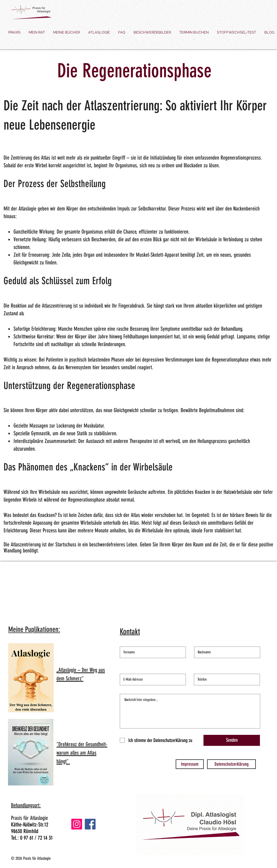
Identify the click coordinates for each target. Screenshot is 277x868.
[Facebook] (90, 824)
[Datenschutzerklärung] (231, 764)
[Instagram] (77, 824)
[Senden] (232, 740)
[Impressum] (190, 764)
